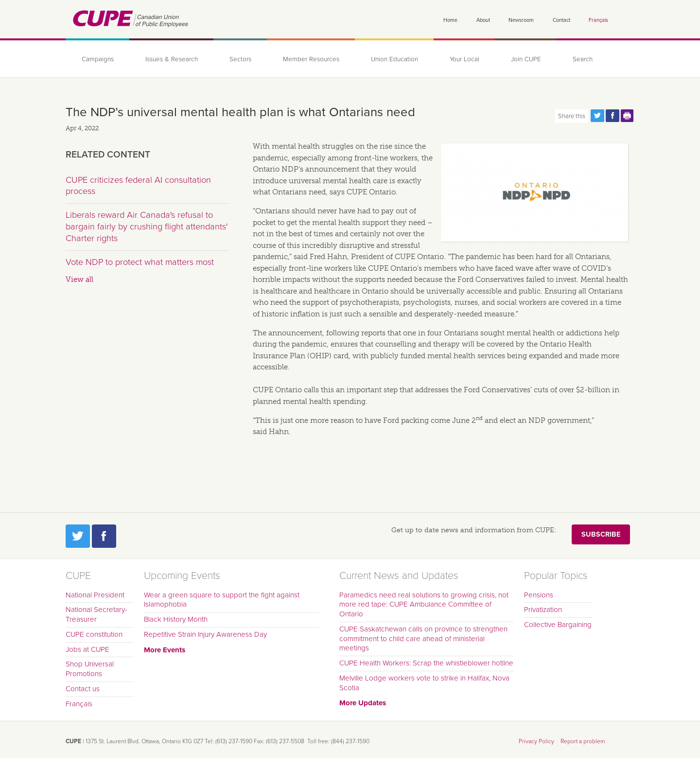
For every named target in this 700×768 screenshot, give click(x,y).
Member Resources (311, 59)
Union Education (394, 59)
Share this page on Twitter (597, 116)
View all (79, 279)
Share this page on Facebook (612, 116)
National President (95, 595)
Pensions (539, 595)
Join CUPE (526, 59)
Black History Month (176, 619)
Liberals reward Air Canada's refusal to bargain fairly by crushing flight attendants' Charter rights (147, 226)
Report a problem (583, 741)
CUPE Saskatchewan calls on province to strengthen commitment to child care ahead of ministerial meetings (423, 639)
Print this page (628, 116)
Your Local (464, 59)
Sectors (240, 59)
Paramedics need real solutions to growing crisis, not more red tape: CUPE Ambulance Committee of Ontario (424, 605)
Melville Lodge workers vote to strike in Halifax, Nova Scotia (424, 683)
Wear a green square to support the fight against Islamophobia (222, 600)
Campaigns (98, 59)
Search (583, 59)
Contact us (83, 689)
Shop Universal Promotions (90, 669)
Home (450, 20)
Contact (561, 20)
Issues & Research (172, 59)
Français (598, 20)
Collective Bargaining (558, 625)
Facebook (104, 536)
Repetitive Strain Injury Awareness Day (205, 634)
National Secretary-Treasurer (96, 614)
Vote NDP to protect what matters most (140, 262)
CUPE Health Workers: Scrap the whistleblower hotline (426, 663)
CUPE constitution (94, 634)
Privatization (543, 610)
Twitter (78, 536)
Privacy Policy (536, 741)
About (483, 20)
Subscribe (601, 534)
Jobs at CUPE (87, 649)
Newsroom (521, 20)
